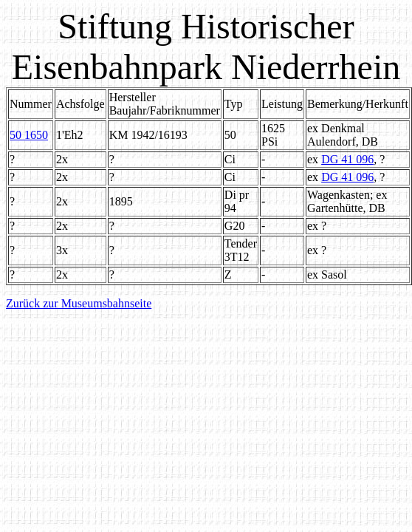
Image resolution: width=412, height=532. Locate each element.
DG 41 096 (347, 159)
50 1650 (29, 135)
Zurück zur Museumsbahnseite (79, 303)
